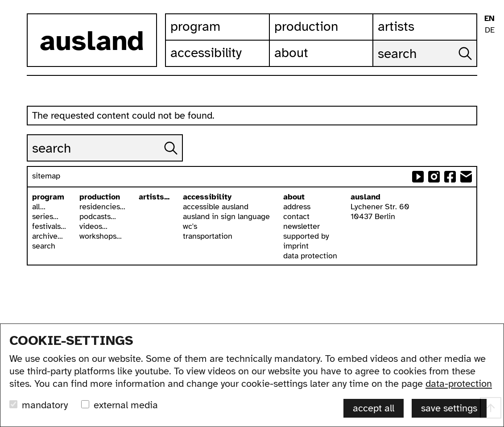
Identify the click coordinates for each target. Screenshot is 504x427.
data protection (310, 256)
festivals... (49, 226)
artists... (154, 197)
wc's (190, 226)
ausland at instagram (434, 177)
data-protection (459, 383)
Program (195, 26)
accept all (374, 408)
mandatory (45, 405)
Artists (396, 26)
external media (126, 405)
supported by (306, 236)
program (48, 197)
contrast (490, 73)
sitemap (46, 176)
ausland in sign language (226, 216)
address (297, 207)
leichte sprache (490, 44)
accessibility (207, 197)
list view (490, 103)
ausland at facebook (450, 177)
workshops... (101, 236)
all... (39, 207)
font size (490, 88)
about (294, 197)
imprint (296, 246)
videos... (93, 226)
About (291, 53)
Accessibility (206, 53)
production (100, 197)
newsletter (302, 226)
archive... (48, 236)
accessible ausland (216, 207)
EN (490, 18)
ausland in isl (490, 59)
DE (490, 30)
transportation (208, 236)
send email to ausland (466, 177)
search (44, 246)
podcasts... (98, 216)
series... (45, 216)
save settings (449, 408)
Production (306, 26)
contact (296, 216)
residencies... (102, 207)
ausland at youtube (418, 177)
